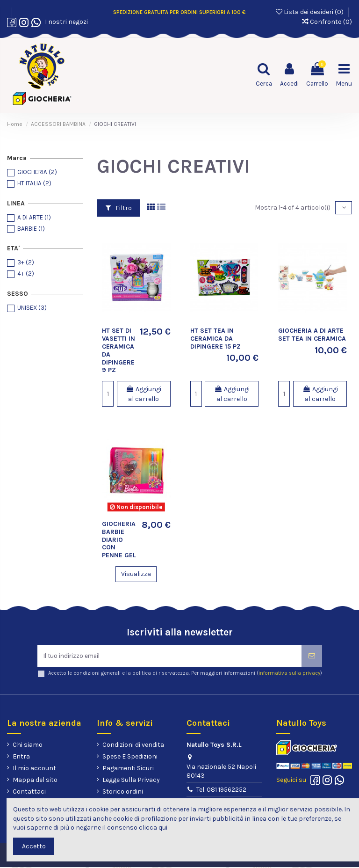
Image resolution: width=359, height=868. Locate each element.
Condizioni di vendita (133, 745)
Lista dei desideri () (310, 12)
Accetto (34, 846)
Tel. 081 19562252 (221, 791)
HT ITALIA (34, 183)
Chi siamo (28, 745)
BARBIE (31, 229)
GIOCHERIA (37, 172)
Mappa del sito (35, 781)
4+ (26, 274)
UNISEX (32, 308)
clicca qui (153, 828)
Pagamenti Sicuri (128, 769)
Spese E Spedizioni (130, 757)
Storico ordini (123, 792)
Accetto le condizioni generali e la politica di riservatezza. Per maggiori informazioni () (185, 674)
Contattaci (29, 792)
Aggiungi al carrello (144, 394)
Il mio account (34, 769)
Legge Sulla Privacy (131, 781)
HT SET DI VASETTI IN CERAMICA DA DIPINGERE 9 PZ (118, 350)
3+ (26, 262)
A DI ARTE (34, 217)
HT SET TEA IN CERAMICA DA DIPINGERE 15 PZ (215, 339)
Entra (21, 757)
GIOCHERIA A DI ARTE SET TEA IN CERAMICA (312, 335)
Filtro (119, 208)
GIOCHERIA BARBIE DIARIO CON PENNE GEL (119, 540)
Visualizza (136, 574)
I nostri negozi (65, 22)
